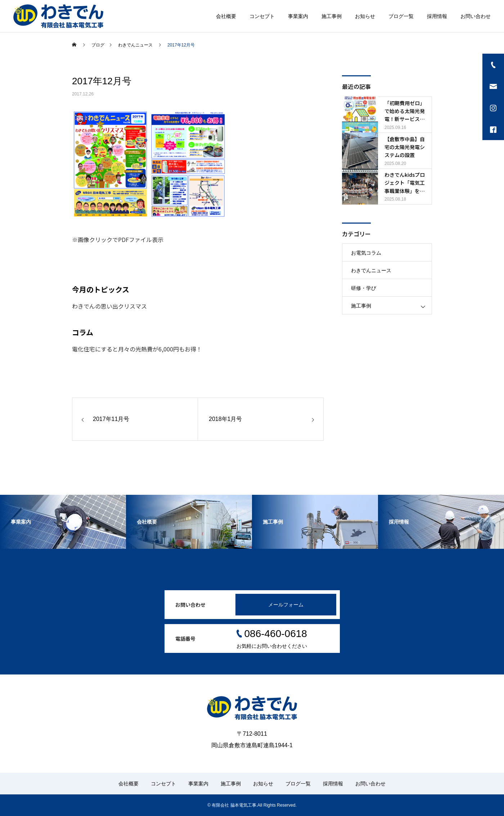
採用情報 (437, 16)
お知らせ (365, 16)
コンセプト (262, 16)
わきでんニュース (371, 270)
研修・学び (364, 288)
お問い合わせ (476, 16)
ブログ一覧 (401, 16)
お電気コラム (366, 253)
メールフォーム (286, 605)
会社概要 (226, 16)
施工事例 (332, 16)
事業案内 (298, 16)
